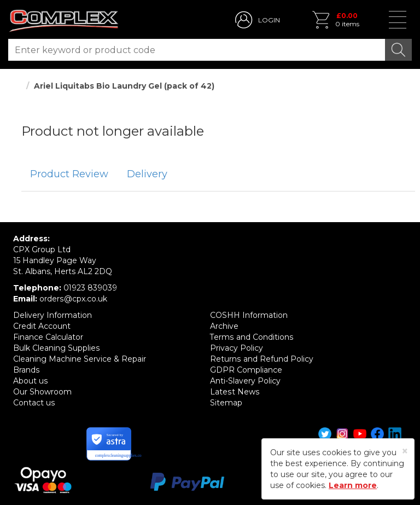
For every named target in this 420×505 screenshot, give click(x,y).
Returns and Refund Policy (261, 359)
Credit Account (42, 326)
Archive (224, 326)
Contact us (34, 403)
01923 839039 (91, 288)
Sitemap (226, 403)
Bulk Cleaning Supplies (56, 348)
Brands (26, 370)
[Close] (405, 451)
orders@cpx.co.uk (73, 299)
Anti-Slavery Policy (245, 381)
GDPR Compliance (246, 370)
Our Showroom (42, 392)
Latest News (234, 392)
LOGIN (269, 20)
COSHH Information (249, 315)
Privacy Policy (237, 348)
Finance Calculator (48, 337)
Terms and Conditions (251, 337)
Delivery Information (52, 315)
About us (30, 381)
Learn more (353, 485)
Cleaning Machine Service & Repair (80, 359)
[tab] (69, 175)
